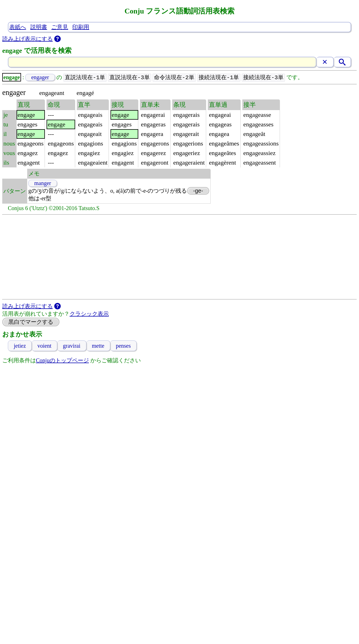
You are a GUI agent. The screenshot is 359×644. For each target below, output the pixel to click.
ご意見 (60, 27)
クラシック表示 (89, 314)
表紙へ (18, 27)
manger (43, 183)
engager (40, 78)
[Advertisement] (179, 257)
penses (123, 346)
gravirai (72, 346)
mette (98, 346)
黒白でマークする (31, 322)
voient (44, 346)
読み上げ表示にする (27, 39)
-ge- (198, 191)
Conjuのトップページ (62, 361)
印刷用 (81, 27)
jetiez (20, 346)
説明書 (39, 27)
